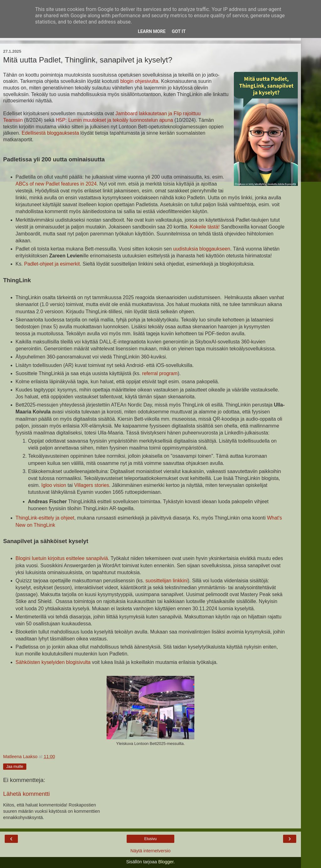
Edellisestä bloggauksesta (50, 133)
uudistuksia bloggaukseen (202, 249)
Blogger (166, 862)
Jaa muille (15, 767)
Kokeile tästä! (205, 227)
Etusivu (150, 839)
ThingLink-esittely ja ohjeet (45, 518)
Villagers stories (92, 485)
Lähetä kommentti (26, 794)
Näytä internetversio (150, 851)
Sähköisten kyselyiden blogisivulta (53, 662)
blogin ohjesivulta (139, 81)
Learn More (152, 32)
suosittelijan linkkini (167, 581)
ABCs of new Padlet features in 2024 (56, 184)
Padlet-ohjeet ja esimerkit (52, 264)
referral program (160, 373)
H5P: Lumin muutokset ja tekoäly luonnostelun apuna (114, 120)
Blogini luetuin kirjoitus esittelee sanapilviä (62, 558)
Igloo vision (54, 485)
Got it (179, 32)
